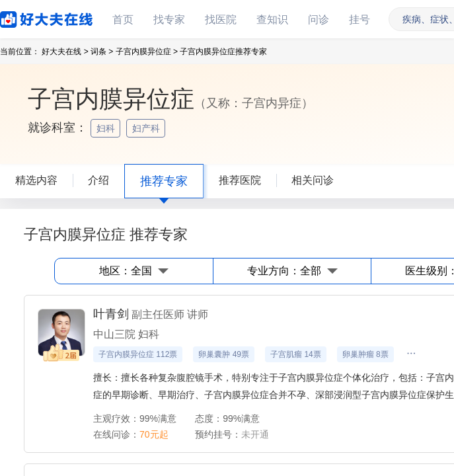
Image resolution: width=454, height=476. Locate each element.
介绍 (98, 180)
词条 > (102, 52)
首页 (123, 20)
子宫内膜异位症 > (147, 52)
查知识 (272, 20)
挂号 (359, 20)
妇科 (107, 128)
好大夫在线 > (65, 52)
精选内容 (36, 180)
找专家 (169, 20)
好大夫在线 (26, 17)
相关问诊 (313, 180)
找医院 (221, 20)
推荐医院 (240, 180)
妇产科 (147, 128)
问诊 (319, 20)
